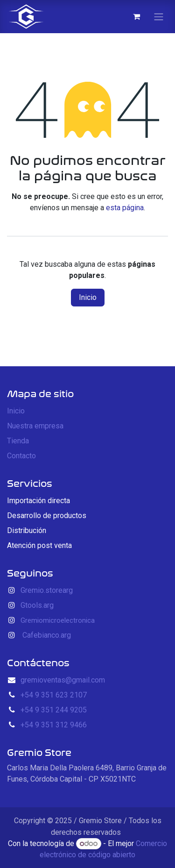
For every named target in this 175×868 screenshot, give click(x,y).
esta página (125, 208)
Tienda (18, 441)
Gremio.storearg (47, 590)
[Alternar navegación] (159, 17)
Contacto (21, 456)
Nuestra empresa (35, 426)
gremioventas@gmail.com (63, 680)
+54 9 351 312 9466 (54, 725)
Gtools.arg (37, 605)
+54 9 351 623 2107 (54, 695)
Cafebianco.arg (47, 635)
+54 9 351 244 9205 (54, 710)
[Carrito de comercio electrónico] (136, 16)
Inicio (88, 297)
